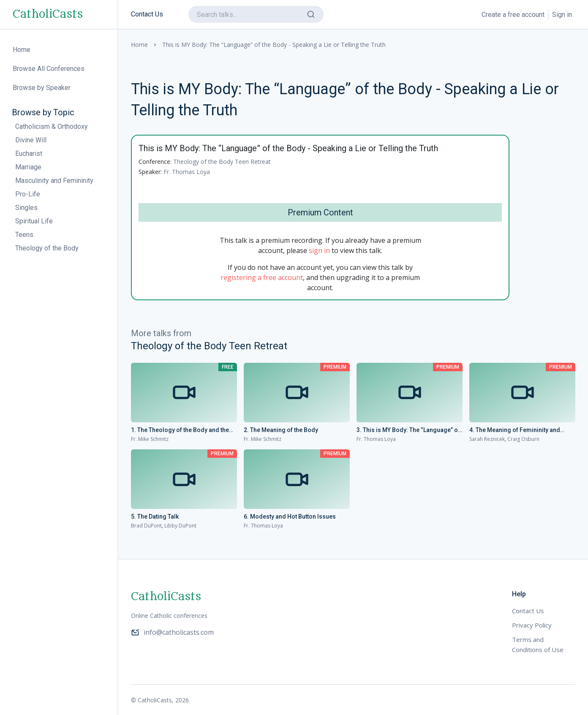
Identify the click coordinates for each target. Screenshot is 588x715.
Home (139, 45)
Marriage (28, 167)
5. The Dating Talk (155, 517)
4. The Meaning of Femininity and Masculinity (515, 430)
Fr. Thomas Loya (187, 172)
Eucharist (29, 154)
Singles (26, 208)
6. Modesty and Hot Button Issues (290, 517)
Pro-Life (28, 194)
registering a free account (262, 277)
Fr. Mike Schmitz (150, 439)
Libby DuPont (180, 526)
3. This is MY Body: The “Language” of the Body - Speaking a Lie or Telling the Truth (410, 430)
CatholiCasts (48, 14)
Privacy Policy (532, 625)
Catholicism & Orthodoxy (52, 126)
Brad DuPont (146, 526)
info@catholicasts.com (172, 632)
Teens (24, 235)
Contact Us (147, 14)
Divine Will (31, 140)
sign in (319, 250)
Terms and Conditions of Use (538, 644)
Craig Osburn (523, 439)
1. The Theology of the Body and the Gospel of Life (180, 430)
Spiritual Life (34, 221)
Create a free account (513, 15)
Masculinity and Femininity (54, 181)
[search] (256, 14)
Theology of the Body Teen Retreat (222, 162)
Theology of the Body (47, 248)
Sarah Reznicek (487, 439)
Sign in (562, 15)
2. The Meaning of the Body (281, 430)
